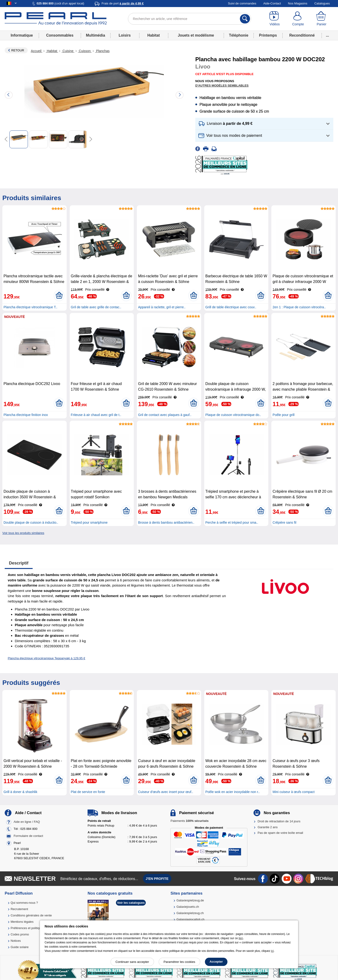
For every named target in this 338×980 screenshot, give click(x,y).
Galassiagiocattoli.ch (190, 919)
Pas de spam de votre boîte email (280, 833)
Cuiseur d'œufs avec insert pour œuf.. (166, 792)
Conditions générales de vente (31, 915)
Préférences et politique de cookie (34, 928)
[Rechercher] (245, 19)
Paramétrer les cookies (179, 962)
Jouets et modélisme (196, 35)
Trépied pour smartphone (89, 522)
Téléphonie (239, 35)
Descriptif (19, 563)
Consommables (60, 35)
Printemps (268, 35)
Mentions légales (22, 922)
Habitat (154, 35)
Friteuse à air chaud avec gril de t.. (96, 415)
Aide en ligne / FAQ (27, 822)
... (328, 35)
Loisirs (125, 35)
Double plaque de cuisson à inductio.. (31, 522)
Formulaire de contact (28, 836)
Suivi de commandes (242, 3)
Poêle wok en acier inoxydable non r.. (233, 792)
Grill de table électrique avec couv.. (231, 307)
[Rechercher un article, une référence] (190, 19)
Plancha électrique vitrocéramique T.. (30, 307)
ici (272, 951)
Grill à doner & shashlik (20, 792)
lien (241, 938)
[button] (264, 124)
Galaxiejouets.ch (188, 907)
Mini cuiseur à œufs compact (294, 792)
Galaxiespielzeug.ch (190, 913)
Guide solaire (20, 947)
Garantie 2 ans (268, 827)
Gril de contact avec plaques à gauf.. (165, 415)
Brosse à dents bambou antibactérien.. (166, 522)
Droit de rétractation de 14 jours (279, 821)
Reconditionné (302, 35)
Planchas (102, 51)
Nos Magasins (298, 3)
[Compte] (298, 19)
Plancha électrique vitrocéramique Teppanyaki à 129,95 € (46, 658)
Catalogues (322, 3)
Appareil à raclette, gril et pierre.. (162, 307)
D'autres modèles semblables (222, 86)
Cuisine (68, 51)
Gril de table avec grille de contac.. (96, 307)
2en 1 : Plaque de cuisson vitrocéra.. (299, 307)
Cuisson (85, 51)
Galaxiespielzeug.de (190, 900)
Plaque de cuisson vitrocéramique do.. (233, 415)
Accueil (36, 51)
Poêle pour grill (283, 415)
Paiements (189, 821)
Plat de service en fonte (88, 792)
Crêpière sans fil (284, 522)
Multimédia (95, 35)
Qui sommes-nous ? (24, 903)
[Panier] (322, 19)
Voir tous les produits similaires (23, 533)
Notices (16, 941)
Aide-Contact (272, 3)
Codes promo (20, 934)
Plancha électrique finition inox (26, 415)
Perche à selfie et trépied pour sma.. (232, 522)
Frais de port (123, 3)
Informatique (22, 35)
